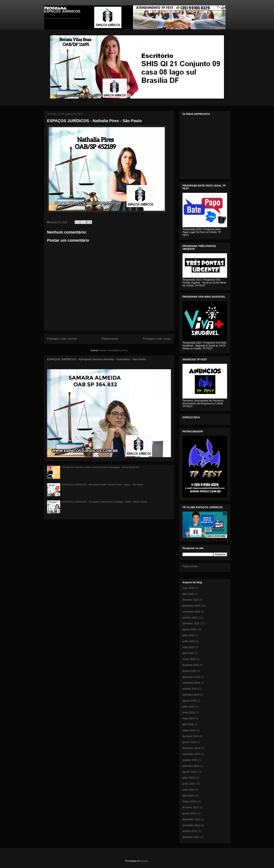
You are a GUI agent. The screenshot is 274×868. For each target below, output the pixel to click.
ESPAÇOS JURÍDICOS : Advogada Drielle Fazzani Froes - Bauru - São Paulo (103, 485)
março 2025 (189, 659)
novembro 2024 (191, 683)
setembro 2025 (191, 623)
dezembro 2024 (191, 677)
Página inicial (110, 339)
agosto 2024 (189, 701)
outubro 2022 (190, 831)
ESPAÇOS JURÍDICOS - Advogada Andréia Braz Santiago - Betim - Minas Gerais (105, 502)
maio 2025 (188, 647)
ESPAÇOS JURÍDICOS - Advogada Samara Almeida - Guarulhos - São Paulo (96, 359)
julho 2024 (188, 707)
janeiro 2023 (189, 813)
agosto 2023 (189, 772)
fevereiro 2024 (191, 736)
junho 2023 (189, 784)
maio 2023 (188, 790)
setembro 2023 (191, 766)
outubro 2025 (190, 618)
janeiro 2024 (189, 742)
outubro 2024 (190, 689)
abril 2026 (188, 594)
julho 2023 (188, 778)
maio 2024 (188, 718)
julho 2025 (188, 635)
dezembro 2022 (191, 819)
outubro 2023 (190, 760)
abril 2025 (188, 653)
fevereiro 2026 (191, 600)
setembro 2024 (191, 695)
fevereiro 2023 (191, 807)
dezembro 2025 (191, 606)
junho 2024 (189, 712)
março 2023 (189, 801)
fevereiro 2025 (191, 665)
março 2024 (189, 730)
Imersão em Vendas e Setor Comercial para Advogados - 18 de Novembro (101, 467)
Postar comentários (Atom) (114, 350)
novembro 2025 (191, 612)
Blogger (144, 861)
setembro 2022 (191, 837)
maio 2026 (188, 588)
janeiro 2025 (189, 671)
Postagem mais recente (62, 339)
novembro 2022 (191, 825)
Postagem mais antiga (157, 339)
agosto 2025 (189, 629)
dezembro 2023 (191, 748)
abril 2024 (188, 724)
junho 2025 (189, 641)
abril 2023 (188, 796)
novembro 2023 (191, 754)
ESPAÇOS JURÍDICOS (62, 11)
